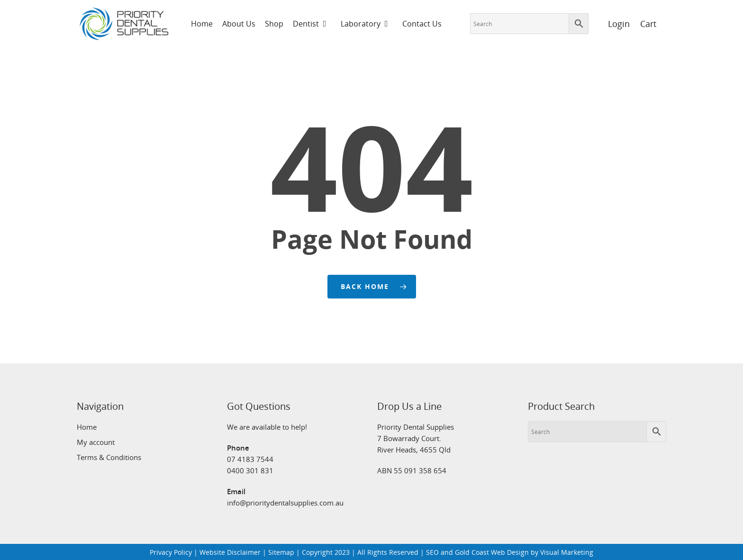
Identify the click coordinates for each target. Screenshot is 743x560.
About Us (239, 24)
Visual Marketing (567, 552)
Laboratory (365, 24)
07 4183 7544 (250, 459)
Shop (274, 24)
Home (202, 24)
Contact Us (422, 24)
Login (614, 24)
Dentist (310, 24)
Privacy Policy (171, 552)
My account (96, 442)
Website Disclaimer (230, 552)
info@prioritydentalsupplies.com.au (285, 503)
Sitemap (281, 552)
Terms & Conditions (109, 457)
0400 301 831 (250, 470)
